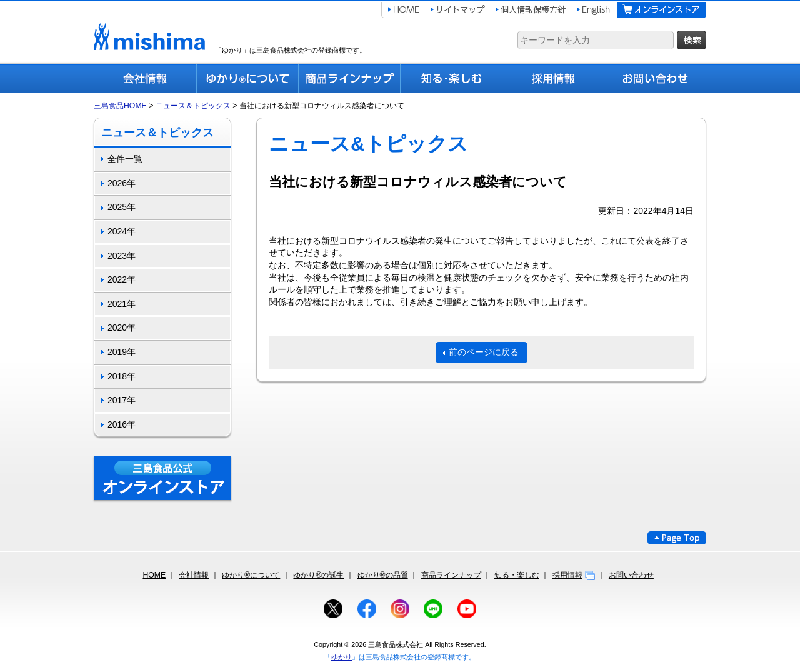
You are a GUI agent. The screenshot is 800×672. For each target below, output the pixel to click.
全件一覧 (125, 159)
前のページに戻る (484, 352)
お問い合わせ (631, 575)
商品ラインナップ (451, 575)
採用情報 (574, 575)
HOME (154, 575)
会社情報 (194, 575)
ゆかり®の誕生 (318, 575)
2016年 (122, 424)
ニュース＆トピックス (193, 106)
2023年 (122, 256)
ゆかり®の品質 (383, 575)
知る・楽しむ (517, 575)
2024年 (122, 231)
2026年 (122, 183)
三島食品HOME (120, 106)
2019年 (122, 352)
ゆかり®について (251, 575)
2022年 (122, 279)
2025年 (122, 207)
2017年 (122, 400)
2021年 (122, 304)
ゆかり (342, 657)
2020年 (122, 328)
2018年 (122, 376)
